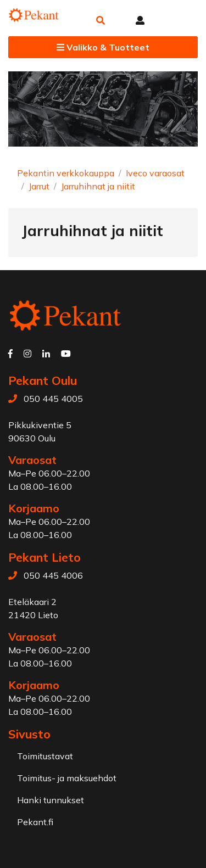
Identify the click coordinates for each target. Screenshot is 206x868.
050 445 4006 (53, 575)
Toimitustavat (45, 756)
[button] (101, 20)
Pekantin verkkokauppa (66, 173)
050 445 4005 (53, 399)
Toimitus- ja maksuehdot (67, 778)
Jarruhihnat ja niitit (98, 186)
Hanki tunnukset (51, 800)
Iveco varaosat (155, 173)
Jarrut (39, 186)
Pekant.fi (35, 822)
